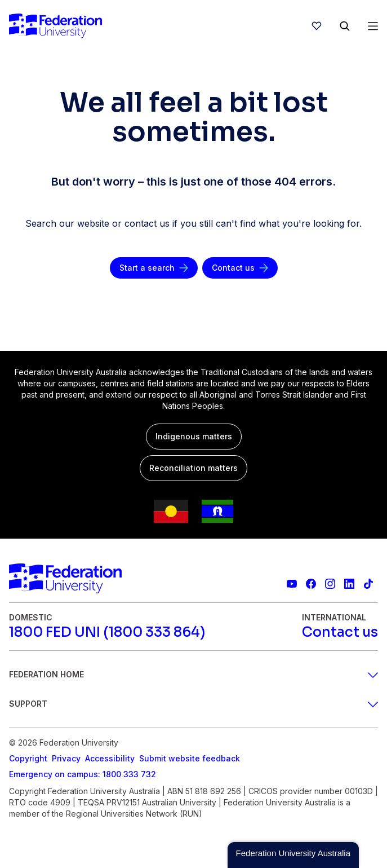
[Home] (55, 26)
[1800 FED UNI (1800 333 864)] (107, 632)
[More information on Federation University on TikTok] (368, 584)
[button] (293, 855)
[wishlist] (317, 26)
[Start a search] (154, 268)
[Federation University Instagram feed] (330, 584)
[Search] (345, 26)
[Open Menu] (373, 26)
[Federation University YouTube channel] (292, 584)
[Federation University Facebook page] (311, 584)
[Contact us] (240, 268)
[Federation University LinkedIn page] (349, 584)
